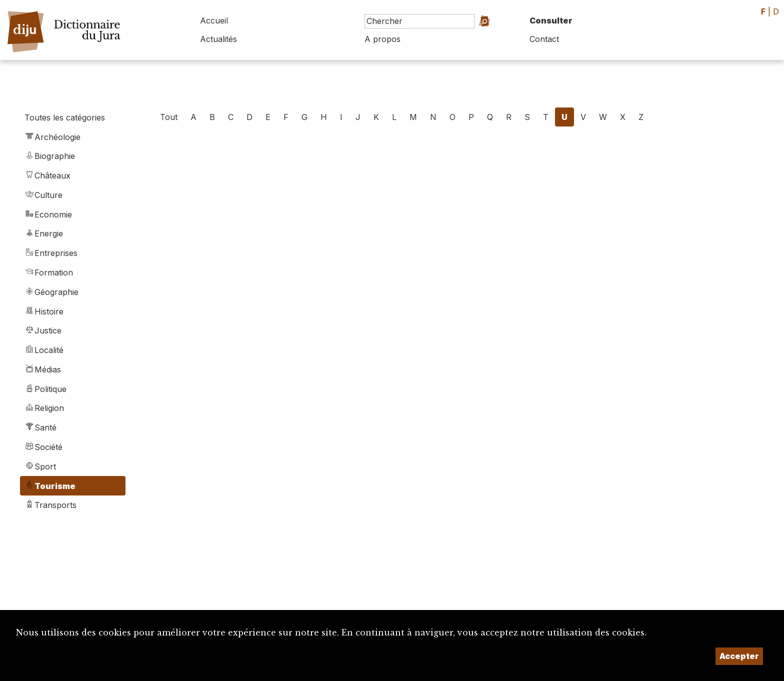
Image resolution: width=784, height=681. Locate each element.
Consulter (551, 20)
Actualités (218, 39)
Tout (169, 117)
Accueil (214, 20)
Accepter (739, 656)
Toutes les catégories (65, 117)
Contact (544, 39)
